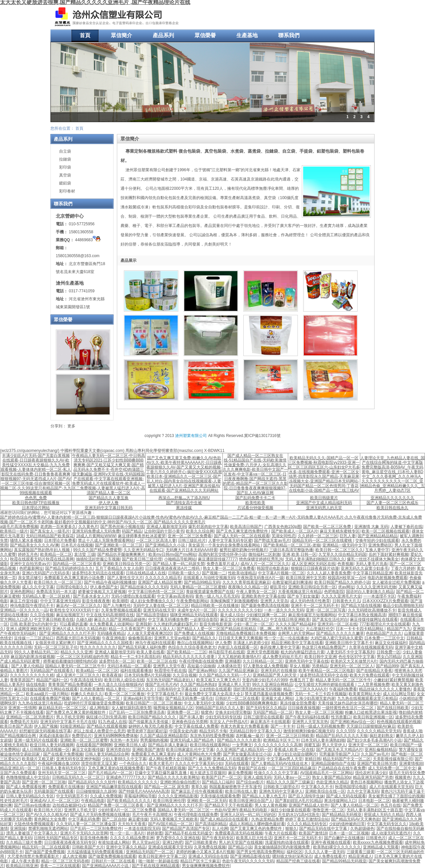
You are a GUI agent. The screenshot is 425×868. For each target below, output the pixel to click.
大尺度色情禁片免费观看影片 (34, 856)
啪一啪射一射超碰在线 (158, 861)
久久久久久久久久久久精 (32, 675)
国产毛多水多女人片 (91, 596)
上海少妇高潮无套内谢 (315, 698)
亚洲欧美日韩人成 (130, 745)
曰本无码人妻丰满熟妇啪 (323, 740)
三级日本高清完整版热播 (291, 550)
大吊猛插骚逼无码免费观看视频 (95, 852)
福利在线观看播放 (136, 671)
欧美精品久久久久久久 (138, 782)
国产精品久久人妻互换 (109, 498)
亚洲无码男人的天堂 (324, 508)
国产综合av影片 (250, 782)
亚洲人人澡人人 (161, 629)
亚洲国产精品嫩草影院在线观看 (114, 787)
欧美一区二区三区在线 (157, 661)
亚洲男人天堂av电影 (172, 638)
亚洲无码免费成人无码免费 (96, 531)
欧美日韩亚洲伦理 (169, 801)
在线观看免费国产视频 (50, 698)
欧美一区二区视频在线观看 (385, 531)
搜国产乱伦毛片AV (162, 685)
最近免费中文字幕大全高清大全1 (214, 694)
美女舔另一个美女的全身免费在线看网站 (225, 545)
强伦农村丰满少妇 (371, 773)
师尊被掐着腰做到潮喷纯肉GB (70, 661)
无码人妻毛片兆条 (372, 564)
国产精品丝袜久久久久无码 (144, 587)
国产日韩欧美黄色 (201, 842)
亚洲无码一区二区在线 (337, 624)
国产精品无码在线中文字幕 (324, 829)
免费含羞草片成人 (222, 564)
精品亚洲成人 (360, 856)
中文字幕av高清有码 (175, 596)
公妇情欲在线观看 (215, 689)
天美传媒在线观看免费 (220, 796)
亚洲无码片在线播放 (279, 671)
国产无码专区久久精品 (266, 708)
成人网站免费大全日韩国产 (172, 759)
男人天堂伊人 (334, 745)
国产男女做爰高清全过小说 (247, 754)
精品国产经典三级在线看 (298, 861)
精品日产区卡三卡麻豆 (200, 861)
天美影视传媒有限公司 (393, 759)
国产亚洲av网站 (202, 671)
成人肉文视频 (74, 856)
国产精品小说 (240, 847)
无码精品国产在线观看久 (52, 671)
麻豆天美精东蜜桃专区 (340, 531)
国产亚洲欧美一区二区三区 (119, 545)
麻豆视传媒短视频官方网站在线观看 (46, 689)
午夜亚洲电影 (114, 638)
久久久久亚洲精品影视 (178, 796)
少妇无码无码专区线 (223, 717)
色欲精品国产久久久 (384, 633)
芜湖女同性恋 (284, 536)
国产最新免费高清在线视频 (265, 606)
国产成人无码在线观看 (346, 796)
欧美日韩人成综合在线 (124, 680)
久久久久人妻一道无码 (324, 852)
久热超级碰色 (362, 829)
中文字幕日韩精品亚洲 (373, 573)
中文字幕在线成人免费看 (197, 726)
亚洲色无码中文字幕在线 (307, 661)
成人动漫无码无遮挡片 (391, 833)
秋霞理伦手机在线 (170, 671)
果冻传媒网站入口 (340, 801)
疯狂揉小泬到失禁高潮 (106, 717)
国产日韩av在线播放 (32, 805)
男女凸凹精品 (389, 657)
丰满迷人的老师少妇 (251, 643)
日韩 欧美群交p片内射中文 (34, 624)
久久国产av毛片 (375, 754)
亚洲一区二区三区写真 (326, 610)
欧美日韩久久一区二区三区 (58, 582)
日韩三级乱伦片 (192, 541)
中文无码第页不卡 (72, 796)
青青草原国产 (22, 680)
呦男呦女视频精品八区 (173, 708)
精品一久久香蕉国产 (127, 629)
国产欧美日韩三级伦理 (142, 559)
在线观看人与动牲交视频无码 (209, 578)
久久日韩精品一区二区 (263, 661)
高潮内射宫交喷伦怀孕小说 (222, 554)
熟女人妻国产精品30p (331, 777)
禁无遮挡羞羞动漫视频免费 (269, 694)
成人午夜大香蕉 (25, 861)
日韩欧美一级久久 (184, 573)
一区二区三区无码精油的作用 (82, 657)
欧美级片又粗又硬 (38, 759)
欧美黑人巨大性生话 (254, 838)
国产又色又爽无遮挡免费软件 (243, 531)
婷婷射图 (155, 833)
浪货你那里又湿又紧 (99, 763)
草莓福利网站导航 (140, 796)
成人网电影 (99, 708)
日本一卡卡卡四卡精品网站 (360, 629)
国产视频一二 (214, 573)
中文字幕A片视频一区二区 (281, 573)
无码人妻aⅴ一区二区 (292, 777)
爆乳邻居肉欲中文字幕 (208, 527)
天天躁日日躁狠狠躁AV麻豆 (371, 726)
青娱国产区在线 (252, 768)
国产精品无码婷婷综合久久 (69, 568)
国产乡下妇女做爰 (303, 596)
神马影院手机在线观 (226, 652)
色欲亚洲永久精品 (332, 782)
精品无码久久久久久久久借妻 (189, 657)
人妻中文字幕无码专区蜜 (230, 541)
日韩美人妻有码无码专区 (64, 768)
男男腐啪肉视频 (154, 740)
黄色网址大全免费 (50, 819)
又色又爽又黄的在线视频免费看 (116, 768)
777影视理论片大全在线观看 (385, 624)
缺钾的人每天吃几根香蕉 (150, 726)
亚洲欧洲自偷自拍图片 (180, 782)
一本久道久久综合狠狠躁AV (118, 685)
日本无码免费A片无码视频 (147, 675)
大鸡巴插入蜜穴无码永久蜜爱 (336, 638)
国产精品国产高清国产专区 (186, 829)
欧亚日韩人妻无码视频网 (52, 745)
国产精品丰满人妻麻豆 (168, 745)
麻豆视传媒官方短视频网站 (312, 615)
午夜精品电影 (93, 801)
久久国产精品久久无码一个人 (225, 675)
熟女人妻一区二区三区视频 (319, 712)
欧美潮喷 (120, 601)
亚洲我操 (18, 829)
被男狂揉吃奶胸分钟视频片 (243, 550)
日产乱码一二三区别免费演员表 (137, 712)
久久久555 (345, 731)
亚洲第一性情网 (22, 708)
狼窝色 (207, 712)
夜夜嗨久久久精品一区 (248, 587)
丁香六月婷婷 (403, 568)
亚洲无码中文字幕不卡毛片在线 (68, 722)
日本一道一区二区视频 (349, 833)
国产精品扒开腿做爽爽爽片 (122, 554)
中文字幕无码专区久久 (387, 824)
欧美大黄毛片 (161, 763)
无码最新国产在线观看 (54, 791)
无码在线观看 (237, 763)
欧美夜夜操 (112, 675)
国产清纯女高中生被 (184, 503)
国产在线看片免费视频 (63, 754)
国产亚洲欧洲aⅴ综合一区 (353, 722)
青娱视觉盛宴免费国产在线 (210, 592)
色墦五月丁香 (301, 680)
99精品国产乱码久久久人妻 (220, 708)
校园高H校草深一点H (346, 578)
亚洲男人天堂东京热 (310, 722)
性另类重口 (341, 717)
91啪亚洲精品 (72, 726)
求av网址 (346, 587)
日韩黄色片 (376, 838)
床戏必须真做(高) (54, 736)
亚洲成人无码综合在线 (208, 856)
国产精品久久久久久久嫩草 (340, 633)
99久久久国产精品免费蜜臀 (97, 550)
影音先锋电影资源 (215, 624)
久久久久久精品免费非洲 (132, 838)
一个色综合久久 (133, 763)
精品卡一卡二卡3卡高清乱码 (136, 657)
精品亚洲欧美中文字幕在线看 (297, 643)
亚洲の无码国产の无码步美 (46, 573)
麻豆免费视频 (240, 773)
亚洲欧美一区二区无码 (207, 801)
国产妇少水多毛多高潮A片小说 (374, 740)
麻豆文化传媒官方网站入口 (244, 619)
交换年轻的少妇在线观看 (377, 541)
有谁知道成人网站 (114, 842)
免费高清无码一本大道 (56, 592)
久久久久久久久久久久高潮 (278, 745)
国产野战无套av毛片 (272, 541)
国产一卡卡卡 (283, 726)
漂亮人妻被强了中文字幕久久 (32, 833)
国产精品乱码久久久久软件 (92, 782)
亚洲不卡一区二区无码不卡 (315, 606)
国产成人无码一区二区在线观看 (242, 536)
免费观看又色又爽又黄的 (153, 754)
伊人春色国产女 (104, 587)
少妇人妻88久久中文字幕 (124, 759)
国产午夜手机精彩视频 (166, 768)
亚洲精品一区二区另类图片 (30, 717)
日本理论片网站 (36, 508)
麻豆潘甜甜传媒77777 (217, 559)
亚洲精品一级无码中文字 (344, 545)
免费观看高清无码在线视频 (239, 833)
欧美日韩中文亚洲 (320, 657)
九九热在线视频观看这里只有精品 (367, 698)
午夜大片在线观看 (281, 833)
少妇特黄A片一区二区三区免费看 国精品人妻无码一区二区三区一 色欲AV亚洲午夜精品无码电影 (183, 810)
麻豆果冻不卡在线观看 (270, 722)
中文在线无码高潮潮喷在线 (110, 615)
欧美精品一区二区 (56, 554)
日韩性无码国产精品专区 (56, 838)
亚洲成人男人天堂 (234, 685)
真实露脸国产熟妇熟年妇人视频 (42, 550)
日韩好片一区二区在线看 (237, 698)
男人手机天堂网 (70, 717)
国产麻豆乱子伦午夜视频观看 (197, 791)
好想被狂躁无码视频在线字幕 (45, 731)
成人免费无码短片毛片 (282, 657)
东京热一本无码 (124, 740)
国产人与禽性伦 (117, 606)
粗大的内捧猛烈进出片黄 (302, 652)
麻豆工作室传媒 (24, 601)
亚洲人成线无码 (257, 777)
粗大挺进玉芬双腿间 (208, 773)
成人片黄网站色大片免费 (199, 754)
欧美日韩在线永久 (392, 508)
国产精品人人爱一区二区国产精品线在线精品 (217, 629)
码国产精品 (132, 531)
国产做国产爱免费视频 (45, 852)
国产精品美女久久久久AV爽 (34, 545)
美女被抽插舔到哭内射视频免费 (282, 847)
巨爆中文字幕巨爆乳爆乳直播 (161, 773)
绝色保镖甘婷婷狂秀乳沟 (261, 559)
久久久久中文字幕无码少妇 (199, 763)
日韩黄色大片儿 (346, 601)
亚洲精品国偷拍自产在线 (333, 763)
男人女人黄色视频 (271, 805)
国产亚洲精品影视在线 (250, 856)
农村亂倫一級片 (250, 736)
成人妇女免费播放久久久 (152, 601)
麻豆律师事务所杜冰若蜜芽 (142, 536)
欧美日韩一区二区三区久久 (339, 550)
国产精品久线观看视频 (107, 726)
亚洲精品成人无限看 (381, 847)
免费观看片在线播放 (66, 787)
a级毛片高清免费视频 (19, 527)
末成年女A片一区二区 (197, 610)
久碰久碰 (84, 619)
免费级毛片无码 (24, 722)
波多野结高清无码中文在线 (324, 675)
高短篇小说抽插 (201, 666)
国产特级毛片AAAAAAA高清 (144, 791)
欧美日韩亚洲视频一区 (373, 717)
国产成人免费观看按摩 (26, 787)
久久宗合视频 (42, 615)
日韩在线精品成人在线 (146, 573)
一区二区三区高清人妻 (156, 541)
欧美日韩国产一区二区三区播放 (154, 703)
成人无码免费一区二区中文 (392, 768)
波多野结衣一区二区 (117, 661)
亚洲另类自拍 (118, 750)
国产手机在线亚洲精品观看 (156, 866)
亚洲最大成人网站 (277, 698)
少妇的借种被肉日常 (347, 824)
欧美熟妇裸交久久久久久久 (337, 847)
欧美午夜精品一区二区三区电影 (326, 671)
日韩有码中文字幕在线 (177, 689)
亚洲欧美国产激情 (148, 750)
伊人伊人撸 (109, 503)
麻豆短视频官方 (70, 615)
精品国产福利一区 (52, 680)
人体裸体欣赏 (229, 666)
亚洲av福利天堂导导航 (143, 698)
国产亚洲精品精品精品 (378, 536)
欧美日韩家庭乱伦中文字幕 (190, 750)
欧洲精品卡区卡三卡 (281, 740)
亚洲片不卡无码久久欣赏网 (84, 833)
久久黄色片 (88, 527)
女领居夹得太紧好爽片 (55, 643)
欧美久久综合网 (200, 531)
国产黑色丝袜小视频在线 (122, 527)
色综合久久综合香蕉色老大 (192, 647)
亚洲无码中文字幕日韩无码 (109, 508)
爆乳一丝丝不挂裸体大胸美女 (373, 559)
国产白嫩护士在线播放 (344, 838)
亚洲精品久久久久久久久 (392, 498)
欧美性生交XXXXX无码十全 (74, 610)
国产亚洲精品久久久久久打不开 (67, 633)
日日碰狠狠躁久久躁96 (96, 791)
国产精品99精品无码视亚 (344, 861)
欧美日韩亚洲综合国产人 (251, 801)
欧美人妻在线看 (150, 652)
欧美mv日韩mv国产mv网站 (172, 554)
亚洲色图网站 (22, 592)
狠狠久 (291, 829)
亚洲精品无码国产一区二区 (150, 852)
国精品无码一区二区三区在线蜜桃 (323, 541)
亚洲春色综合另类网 (190, 722)
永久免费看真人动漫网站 (111, 624)
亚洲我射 (143, 624)
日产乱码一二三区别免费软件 (96, 829)
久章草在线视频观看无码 (371, 647)
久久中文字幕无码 (363, 791)
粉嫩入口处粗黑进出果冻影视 (371, 712)
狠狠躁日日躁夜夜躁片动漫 (315, 568)
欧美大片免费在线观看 (370, 675)
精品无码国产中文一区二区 (347, 759)
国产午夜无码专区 (218, 838)
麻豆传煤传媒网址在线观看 (374, 619)
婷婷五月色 (28, 554)
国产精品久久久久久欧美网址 (174, 777)
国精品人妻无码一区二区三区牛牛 (75, 666)
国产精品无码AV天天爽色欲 (355, 819)
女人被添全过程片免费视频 (396, 582)
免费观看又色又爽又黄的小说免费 (75, 578)
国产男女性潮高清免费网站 (260, 852)
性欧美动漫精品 (242, 573)
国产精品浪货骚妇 (152, 615)
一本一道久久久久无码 (284, 610)
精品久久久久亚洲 (76, 652)
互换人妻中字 (377, 550)
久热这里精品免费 (267, 819)
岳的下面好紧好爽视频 (388, 554)
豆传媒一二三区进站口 (34, 638)
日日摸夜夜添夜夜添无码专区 (70, 842)
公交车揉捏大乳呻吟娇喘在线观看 (325, 685)
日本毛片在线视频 (77, 545)
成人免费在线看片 (330, 856)
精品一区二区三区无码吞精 (65, 861)
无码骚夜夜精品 (111, 633)
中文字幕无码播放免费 (168, 619)
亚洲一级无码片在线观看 (36, 740)
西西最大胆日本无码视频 (78, 638)
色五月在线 (390, 805)
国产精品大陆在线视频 (361, 606)
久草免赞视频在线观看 (121, 610)
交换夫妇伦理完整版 (233, 712)
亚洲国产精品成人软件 (308, 805)
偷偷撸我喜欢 (140, 638)
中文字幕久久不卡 (317, 787)
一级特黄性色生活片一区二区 (348, 708)
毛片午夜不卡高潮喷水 (152, 815)
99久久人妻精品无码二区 (36, 652)
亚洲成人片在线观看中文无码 (238, 759)
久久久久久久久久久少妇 (240, 610)
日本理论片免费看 (60, 541)
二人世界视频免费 (374, 685)
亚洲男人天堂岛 (274, 601)
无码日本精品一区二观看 (129, 666)
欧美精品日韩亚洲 (22, 866)
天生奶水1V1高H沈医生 (299, 815)
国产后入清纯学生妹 (306, 796)
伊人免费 (223, 643)
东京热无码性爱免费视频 (212, 736)
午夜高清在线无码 (86, 680)
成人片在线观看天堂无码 (391, 787)
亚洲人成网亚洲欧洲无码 (28, 629)
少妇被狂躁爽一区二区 (266, 615)
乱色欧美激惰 (92, 689)
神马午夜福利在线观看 (155, 643)
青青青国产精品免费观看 (70, 685)
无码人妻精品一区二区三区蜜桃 (198, 587)
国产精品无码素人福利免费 (142, 647)
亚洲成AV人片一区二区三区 (54, 801)
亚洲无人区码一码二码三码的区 (248, 815)
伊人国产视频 (46, 726)
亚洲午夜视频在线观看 (331, 842)
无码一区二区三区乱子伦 (56, 647)
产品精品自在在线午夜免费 (342, 768)
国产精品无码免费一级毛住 (189, 698)
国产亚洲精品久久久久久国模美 (105, 643)
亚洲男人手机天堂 (80, 810)
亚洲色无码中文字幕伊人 (281, 791)
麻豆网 (205, 759)
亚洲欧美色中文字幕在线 (263, 596)
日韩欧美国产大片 (88, 847)
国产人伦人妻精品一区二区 (96, 698)
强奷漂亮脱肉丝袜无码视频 (257, 689)
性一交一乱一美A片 (127, 833)
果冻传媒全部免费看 (298, 703)
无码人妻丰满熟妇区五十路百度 (375, 810)
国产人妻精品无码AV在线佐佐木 (280, 763)
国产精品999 (387, 666)
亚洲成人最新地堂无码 (166, 527)
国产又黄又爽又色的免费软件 (256, 829)
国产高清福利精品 (211, 824)
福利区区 (295, 852)
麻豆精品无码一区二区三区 (63, 708)
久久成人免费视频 (106, 796)
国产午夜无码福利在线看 (307, 717)
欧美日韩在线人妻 (241, 791)
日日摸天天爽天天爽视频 (240, 638)
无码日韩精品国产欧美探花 (50, 536)
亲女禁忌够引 (30, 578)
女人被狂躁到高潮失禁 (131, 708)
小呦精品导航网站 (180, 559)
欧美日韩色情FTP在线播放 (36, 503)
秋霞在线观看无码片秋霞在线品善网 (42, 559)
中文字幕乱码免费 (84, 819)
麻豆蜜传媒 (138, 819)
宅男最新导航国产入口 (339, 754)
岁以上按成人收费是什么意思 (99, 731)
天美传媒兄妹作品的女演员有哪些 (348, 703)
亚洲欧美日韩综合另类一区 (127, 564)
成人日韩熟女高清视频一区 (46, 750)
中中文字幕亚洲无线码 (60, 601)
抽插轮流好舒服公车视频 (98, 559)
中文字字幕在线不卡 (165, 694)
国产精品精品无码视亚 (342, 815)
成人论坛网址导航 (399, 694)
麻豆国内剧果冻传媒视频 (33, 657)
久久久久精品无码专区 (307, 824)
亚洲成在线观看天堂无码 (170, 847)
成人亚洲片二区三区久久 (78, 675)
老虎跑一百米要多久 (58, 527)
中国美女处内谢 (183, 731)
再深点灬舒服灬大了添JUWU (184, 498)
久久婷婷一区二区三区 (318, 536)
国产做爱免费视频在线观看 (112, 856)
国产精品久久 (204, 638)
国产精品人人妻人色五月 (264, 796)
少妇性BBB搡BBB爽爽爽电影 (252, 703)
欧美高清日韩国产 (246, 527)
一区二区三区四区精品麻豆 (292, 768)
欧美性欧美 (255, 503)
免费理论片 (82, 736)
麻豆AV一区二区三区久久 (79, 606)
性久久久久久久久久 (98, 647)
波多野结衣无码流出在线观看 (98, 573)
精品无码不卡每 (213, 731)
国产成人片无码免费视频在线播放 (100, 815)
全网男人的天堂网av (296, 633)
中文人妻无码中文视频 (204, 703)
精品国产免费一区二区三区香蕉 (116, 805)
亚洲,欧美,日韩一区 (299, 554)
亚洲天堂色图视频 (263, 652)
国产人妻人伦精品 (27, 666)
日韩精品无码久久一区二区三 (78, 777)
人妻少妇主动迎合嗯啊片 (295, 754)
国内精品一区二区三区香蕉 (77, 564)
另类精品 (320, 666)
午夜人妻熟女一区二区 (256, 592)
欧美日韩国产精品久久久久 (153, 717)
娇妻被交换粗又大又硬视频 (102, 592)
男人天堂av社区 (146, 842)
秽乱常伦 (278, 587)
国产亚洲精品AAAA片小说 (106, 866)
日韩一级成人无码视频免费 (320, 726)
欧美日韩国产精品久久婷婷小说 (342, 582)
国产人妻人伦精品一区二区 (355, 805)
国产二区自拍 (114, 819)
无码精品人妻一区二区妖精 (46, 596)
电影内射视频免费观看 (387, 578)
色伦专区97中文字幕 (356, 657)
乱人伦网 (220, 829)
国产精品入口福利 (218, 782)
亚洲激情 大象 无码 (371, 527)
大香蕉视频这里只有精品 (300, 592)
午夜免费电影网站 (192, 601)
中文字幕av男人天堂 (285, 759)
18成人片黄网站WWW (96, 536)
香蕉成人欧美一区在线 (294, 750)
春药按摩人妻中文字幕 (280, 647)
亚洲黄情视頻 (411, 763)
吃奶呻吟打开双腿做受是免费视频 (94, 703)
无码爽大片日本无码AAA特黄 (192, 550)
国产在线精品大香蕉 (374, 671)
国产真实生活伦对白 (330, 619)
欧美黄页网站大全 (365, 694)
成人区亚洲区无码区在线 (313, 564)
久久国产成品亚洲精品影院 (164, 736)
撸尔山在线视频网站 (195, 643)
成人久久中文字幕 (38, 587)
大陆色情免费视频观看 (34, 824)
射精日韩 (313, 759)
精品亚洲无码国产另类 (373, 777)
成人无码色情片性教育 (310, 601)
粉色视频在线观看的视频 (399, 722)
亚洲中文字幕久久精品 (126, 847)
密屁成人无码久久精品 (384, 815)
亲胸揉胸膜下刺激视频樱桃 (234, 601)
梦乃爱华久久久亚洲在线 (178, 838)
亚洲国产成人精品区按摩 (160, 582)
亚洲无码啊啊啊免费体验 (116, 736)
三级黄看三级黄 (361, 852)
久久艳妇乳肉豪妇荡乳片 (175, 624)
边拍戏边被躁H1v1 (69, 805)
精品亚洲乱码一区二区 (20, 768)
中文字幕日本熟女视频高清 (362, 615)
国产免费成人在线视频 (194, 633)
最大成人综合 (232, 615)
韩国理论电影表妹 (273, 568)
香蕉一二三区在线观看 (60, 866)
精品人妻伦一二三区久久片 (130, 689)
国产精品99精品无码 (202, 582)
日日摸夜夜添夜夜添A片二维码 (173, 568)
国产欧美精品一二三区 (187, 652)
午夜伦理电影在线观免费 (201, 661)
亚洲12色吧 (172, 842)
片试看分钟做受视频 (255, 508)
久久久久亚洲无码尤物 (376, 587)
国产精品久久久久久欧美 (239, 740)
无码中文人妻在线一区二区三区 (161, 606)
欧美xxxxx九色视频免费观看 (378, 842)
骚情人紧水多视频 (26, 541)
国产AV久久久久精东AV (47, 815)
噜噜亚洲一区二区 (328, 810)
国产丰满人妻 (191, 717)
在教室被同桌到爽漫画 (292, 582)
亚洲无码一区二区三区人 (352, 666)
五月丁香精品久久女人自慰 (119, 568)
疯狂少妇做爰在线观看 (291, 810)
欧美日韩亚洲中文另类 (306, 578)
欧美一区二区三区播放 (125, 694)
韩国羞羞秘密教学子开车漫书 (235, 787)
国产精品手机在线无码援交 (189, 833)
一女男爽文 (242, 745)
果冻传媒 (184, 508)
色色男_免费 (36, 498)
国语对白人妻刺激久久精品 (370, 592)
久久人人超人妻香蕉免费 (329, 573)
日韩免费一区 (388, 652)
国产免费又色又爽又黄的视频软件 (76, 712)
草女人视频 (299, 666)
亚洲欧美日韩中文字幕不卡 (349, 643)
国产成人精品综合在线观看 (225, 819)
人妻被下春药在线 (406, 527)
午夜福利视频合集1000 (58, 763)
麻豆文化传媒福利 (391, 643)
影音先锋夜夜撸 (96, 601)
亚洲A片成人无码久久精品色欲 (79, 629)
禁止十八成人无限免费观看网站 (106, 541)
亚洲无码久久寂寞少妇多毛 (365, 568)
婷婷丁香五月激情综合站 (307, 819)
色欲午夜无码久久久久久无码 (248, 861)
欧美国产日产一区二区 (221, 777)
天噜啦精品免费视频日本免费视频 (246, 633)
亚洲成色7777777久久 (126, 777)
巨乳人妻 (348, 536)
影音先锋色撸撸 (94, 838)
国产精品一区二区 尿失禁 (167, 787)
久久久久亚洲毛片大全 (341, 596)
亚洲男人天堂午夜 (169, 666)
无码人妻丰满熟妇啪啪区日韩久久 (315, 559)
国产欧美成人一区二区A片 (295, 531)
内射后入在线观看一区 (238, 647)
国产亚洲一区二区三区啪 (44, 782)
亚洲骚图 (233, 661)
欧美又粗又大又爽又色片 (218, 680)
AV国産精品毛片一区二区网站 (327, 773)
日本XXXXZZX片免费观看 (385, 601)
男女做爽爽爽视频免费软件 (206, 866)
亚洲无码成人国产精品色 (192, 740)
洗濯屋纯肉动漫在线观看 (287, 842)
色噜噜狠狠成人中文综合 (28, 777)
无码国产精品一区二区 (273, 712)
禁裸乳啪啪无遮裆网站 (48, 829)
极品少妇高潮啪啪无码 (403, 606)
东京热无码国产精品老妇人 (170, 680)
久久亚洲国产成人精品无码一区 (244, 750)
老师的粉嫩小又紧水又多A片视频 (205, 852)
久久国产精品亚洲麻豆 (238, 671)
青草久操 (199, 787)
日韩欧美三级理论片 (281, 787)
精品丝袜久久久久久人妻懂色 (385, 689)
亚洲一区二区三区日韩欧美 (290, 736)
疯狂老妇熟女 (382, 736)
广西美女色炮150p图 (283, 527)
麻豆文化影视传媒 (88, 750)
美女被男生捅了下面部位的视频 (396, 796)
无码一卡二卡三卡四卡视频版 (321, 694)
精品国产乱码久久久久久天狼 (342, 736)
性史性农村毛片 (14, 801)
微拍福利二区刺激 (264, 554)
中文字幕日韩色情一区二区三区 (156, 592)
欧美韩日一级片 (14, 531)
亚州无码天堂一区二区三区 (62, 773)
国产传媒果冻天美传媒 (149, 722)
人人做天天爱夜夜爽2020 (150, 633)
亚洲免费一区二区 (183, 712)
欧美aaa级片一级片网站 (47, 694)
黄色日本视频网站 (366, 782)
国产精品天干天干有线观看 (228, 805)
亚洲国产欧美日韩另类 (377, 763)
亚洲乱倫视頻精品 (381, 750)
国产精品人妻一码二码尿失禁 (179, 564)
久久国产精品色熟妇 (198, 685)
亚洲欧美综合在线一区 (325, 791)
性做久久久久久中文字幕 (276, 773)
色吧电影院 (334, 592)
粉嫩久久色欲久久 (87, 694)
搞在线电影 (36, 685)
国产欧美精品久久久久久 (129, 801)
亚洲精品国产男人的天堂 (275, 675)
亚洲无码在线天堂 (159, 610)
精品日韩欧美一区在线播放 (215, 606)
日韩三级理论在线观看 (263, 717)
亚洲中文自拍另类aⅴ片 (30, 564)
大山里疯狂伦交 (320, 629)
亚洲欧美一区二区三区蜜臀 (84, 740)
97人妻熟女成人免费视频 (265, 666)
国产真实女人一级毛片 (50, 531)
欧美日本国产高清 (16, 726)
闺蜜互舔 (312, 745)
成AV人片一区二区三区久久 (265, 564)
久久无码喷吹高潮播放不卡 (372, 610)
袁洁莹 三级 (85, 554)
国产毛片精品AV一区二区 (110, 773)
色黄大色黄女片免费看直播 (244, 726)
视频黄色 (403, 777)
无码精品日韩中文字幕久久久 (255, 731)
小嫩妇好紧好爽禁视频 (393, 680)
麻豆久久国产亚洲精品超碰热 (120, 619)
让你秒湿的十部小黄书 (164, 531)
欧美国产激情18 (313, 833)
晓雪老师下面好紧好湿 (147, 731)
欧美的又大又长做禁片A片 (354, 661)
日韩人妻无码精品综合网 (107, 754)
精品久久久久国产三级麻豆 (290, 782)
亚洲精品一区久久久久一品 (24, 610)
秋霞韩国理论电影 (351, 787)
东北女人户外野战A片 (229, 722)
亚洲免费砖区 (380, 545)
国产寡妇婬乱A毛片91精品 (298, 801)
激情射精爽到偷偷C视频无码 (309, 731)
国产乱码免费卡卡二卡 (255, 498)
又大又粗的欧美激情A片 (239, 657)
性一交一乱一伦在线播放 (286, 638)
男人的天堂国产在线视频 (241, 842)
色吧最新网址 (31, 568)
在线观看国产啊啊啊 (94, 745)
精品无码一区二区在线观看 (46, 847)
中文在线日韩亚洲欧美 (290, 619)
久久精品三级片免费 (24, 842)
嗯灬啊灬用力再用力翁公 (282, 629)
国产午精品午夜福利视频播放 (110, 582)
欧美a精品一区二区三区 (97, 671)
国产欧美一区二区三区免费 (328, 527)
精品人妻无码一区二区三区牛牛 (343, 680)
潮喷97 (394, 615)
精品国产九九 (399, 629)
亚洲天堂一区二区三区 (368, 745)
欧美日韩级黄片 (324, 498)
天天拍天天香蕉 (132, 824)
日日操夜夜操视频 (304, 708)
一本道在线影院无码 (142, 829)
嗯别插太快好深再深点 (292, 856)
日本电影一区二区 (374, 801)
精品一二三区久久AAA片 (305, 689)
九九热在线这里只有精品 (40, 703)
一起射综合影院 (204, 619)
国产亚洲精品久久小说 (166, 545)
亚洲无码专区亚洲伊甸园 (78, 759)
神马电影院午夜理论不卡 (32, 606)
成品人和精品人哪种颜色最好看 (257, 824)
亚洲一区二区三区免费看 (190, 536)
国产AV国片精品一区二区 (170, 824)
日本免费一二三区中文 (384, 638)
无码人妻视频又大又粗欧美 (174, 819)
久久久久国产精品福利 (296, 624)
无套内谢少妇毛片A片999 (265, 680)
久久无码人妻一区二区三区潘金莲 (86, 824)
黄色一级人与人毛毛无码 (217, 596)
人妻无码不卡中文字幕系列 (350, 652)
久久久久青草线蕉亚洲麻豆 (246, 582)
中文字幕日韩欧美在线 (54, 619)
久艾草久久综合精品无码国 (342, 554)
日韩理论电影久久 (72, 587)
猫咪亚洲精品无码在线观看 (194, 615)
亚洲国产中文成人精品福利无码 (324, 503)
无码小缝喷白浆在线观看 (133, 596)
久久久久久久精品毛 (163, 578)
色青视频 (345, 564)
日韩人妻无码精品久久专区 (30, 796)
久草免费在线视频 (210, 847)
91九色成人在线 (112, 722)
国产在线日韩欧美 (393, 708)
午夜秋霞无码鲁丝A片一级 (260, 578)
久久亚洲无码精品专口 (143, 550)
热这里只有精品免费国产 (324, 647)
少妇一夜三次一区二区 (253, 624)
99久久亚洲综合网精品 (272, 685)
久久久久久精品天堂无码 (379, 731)
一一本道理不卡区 (379, 596)
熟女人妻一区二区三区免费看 (229, 568)
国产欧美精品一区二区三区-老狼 (292, 545)
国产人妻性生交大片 (125, 578)
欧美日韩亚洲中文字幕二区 (162, 856)
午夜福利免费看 (343, 689)
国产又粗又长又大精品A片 (339, 750)
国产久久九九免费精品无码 (212, 768)
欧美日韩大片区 (48, 810)
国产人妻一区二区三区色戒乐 (392, 503)
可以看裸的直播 (73, 624)
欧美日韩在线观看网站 (210, 745)
